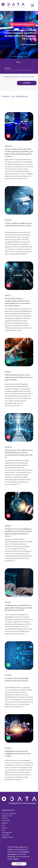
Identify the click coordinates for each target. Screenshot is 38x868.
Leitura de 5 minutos (26, 334)
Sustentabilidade (7, 833)
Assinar (27, 83)
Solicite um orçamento (9, 814)
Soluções (5, 818)
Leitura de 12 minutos (25, 488)
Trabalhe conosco (7, 838)
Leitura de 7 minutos (26, 258)
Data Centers (6, 821)
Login (3, 830)
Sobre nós (5, 823)
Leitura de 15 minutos (25, 711)
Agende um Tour (7, 816)
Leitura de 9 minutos (26, 638)
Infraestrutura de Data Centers (23, 24)
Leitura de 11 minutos (28, 45)
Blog (3, 826)
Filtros (19, 62)
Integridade (5, 835)
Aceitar (19, 864)
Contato (4, 828)
